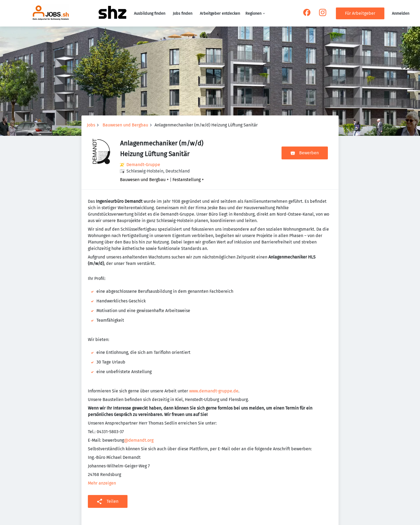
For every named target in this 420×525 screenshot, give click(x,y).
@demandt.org (139, 440)
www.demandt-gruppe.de (214, 391)
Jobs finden (183, 14)
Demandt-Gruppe (143, 165)
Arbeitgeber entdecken (220, 14)
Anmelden (401, 14)
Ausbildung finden (150, 14)
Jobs (91, 125)
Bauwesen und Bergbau (125, 125)
